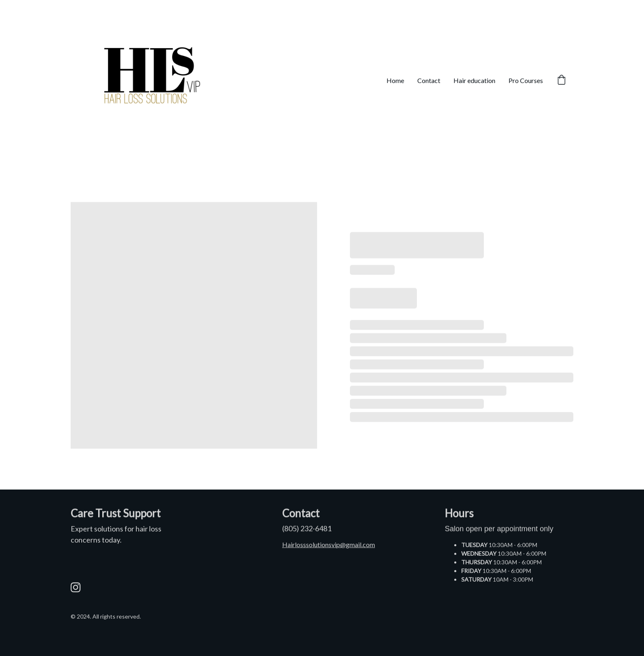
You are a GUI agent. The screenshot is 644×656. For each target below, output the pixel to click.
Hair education (474, 80)
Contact (429, 80)
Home (395, 80)
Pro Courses (526, 80)
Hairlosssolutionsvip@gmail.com (329, 545)
